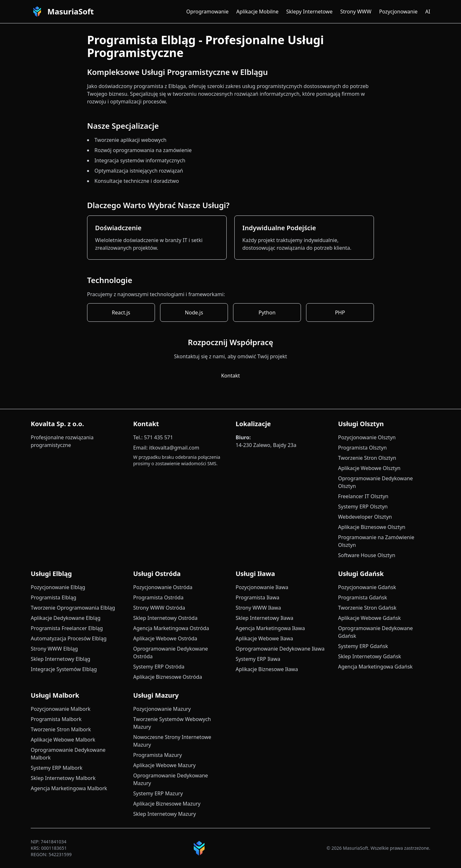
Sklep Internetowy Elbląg (61, 659)
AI (428, 12)
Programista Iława (258, 597)
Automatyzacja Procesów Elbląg (69, 638)
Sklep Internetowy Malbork (63, 778)
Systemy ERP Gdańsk (363, 646)
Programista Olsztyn (362, 448)
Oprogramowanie (207, 12)
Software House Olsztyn (367, 555)
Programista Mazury (158, 755)
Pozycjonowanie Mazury (162, 709)
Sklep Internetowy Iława (264, 618)
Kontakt (231, 376)
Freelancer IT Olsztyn (363, 496)
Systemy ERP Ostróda (159, 667)
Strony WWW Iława (258, 608)
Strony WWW (356, 12)
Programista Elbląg (53, 597)
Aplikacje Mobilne (257, 12)
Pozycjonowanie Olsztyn (367, 437)
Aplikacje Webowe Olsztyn (369, 468)
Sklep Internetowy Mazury (165, 814)
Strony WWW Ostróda (159, 608)
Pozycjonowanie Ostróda (163, 587)
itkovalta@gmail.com (174, 448)
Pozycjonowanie (398, 12)
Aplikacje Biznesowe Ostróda (168, 677)
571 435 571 (159, 437)
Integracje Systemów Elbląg (64, 669)
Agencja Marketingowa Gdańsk (375, 667)
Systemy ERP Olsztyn (363, 507)
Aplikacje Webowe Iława (264, 638)
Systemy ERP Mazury (158, 793)
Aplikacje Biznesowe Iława (267, 669)
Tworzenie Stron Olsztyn (367, 458)
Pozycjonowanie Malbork (61, 709)
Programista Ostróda (158, 597)
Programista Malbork (56, 719)
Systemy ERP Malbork (57, 768)
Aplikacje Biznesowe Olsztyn (372, 527)
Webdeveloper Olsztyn (365, 517)
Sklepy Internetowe (309, 12)
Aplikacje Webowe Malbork (63, 740)
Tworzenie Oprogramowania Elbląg (73, 608)
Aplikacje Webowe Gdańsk (369, 618)
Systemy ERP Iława (258, 659)
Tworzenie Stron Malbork (61, 729)
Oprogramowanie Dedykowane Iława (280, 649)
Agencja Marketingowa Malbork (69, 788)
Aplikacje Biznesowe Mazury (167, 804)
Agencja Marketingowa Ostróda (171, 628)
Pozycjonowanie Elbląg (58, 587)
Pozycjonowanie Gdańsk (367, 587)
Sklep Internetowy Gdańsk (370, 656)
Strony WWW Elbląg (54, 649)
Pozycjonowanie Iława (262, 587)
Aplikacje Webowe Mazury (164, 765)
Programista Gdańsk (363, 597)
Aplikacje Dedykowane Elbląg (66, 618)
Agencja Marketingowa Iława (270, 628)
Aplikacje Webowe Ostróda (165, 638)
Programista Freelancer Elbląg (67, 628)
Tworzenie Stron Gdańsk (367, 608)
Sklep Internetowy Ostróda (165, 618)
